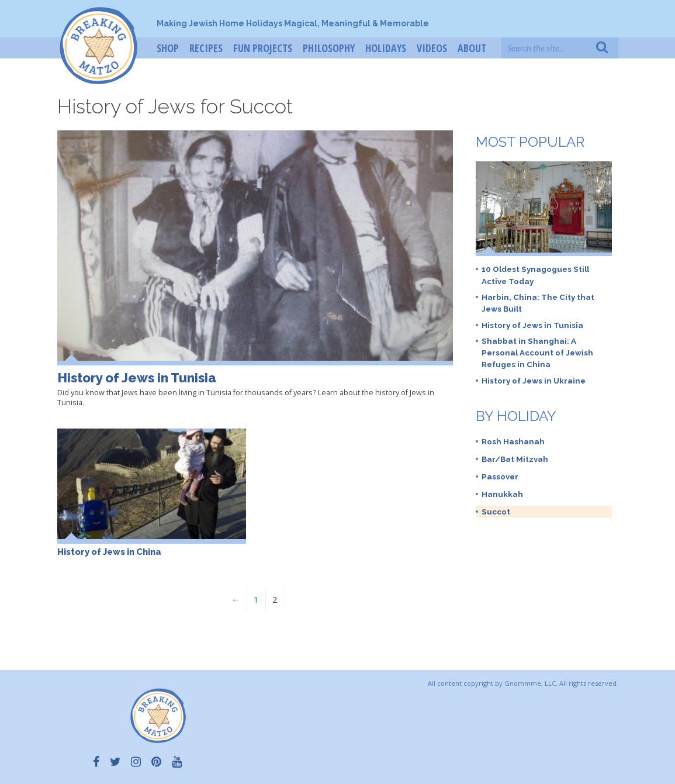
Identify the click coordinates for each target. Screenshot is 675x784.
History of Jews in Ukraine (534, 381)
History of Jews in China (109, 552)
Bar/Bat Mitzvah (515, 459)
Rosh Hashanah (513, 441)
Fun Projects (263, 48)
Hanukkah (502, 494)
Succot (496, 512)
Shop (168, 48)
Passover (500, 476)
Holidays (386, 48)
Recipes (206, 48)
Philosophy (329, 48)
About (472, 48)
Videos (432, 48)
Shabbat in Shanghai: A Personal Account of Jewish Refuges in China (537, 353)
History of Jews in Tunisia (137, 378)
